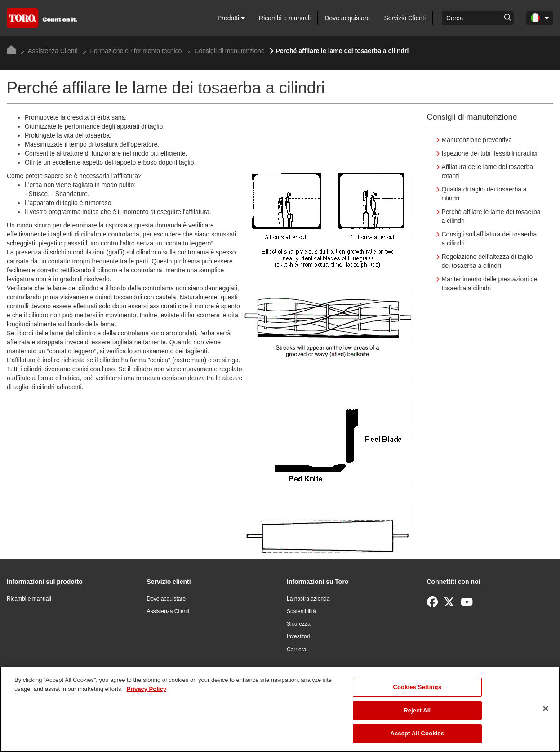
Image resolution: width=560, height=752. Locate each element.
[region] (280, 709)
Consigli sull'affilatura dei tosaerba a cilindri (489, 239)
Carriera (296, 650)
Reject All (417, 710)
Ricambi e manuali (285, 18)
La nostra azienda (308, 599)
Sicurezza (299, 624)
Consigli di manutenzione (225, 51)
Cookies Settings (417, 687)
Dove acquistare (347, 18)
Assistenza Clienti (49, 51)
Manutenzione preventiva (477, 140)
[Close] (546, 708)
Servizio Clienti (405, 18)
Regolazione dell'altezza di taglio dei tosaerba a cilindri (487, 261)
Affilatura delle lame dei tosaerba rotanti (488, 171)
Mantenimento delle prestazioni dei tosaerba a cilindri (490, 284)
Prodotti (231, 18)
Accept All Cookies (417, 733)
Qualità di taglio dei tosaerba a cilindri (484, 194)
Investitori (298, 636)
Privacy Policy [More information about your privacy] (147, 689)
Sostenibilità (301, 611)
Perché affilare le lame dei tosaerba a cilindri (491, 216)
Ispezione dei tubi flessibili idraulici (490, 153)
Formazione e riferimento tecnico (132, 51)
